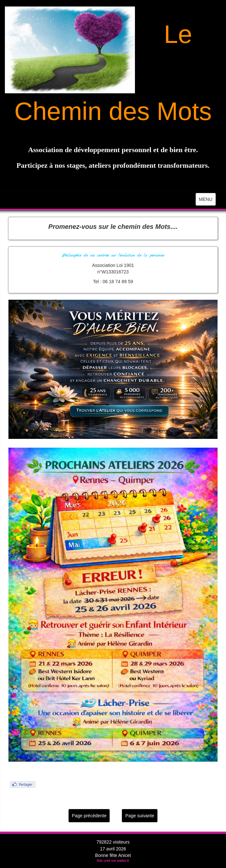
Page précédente (89, 816)
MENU (207, 201)
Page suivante (140, 816)
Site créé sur (113, 861)
